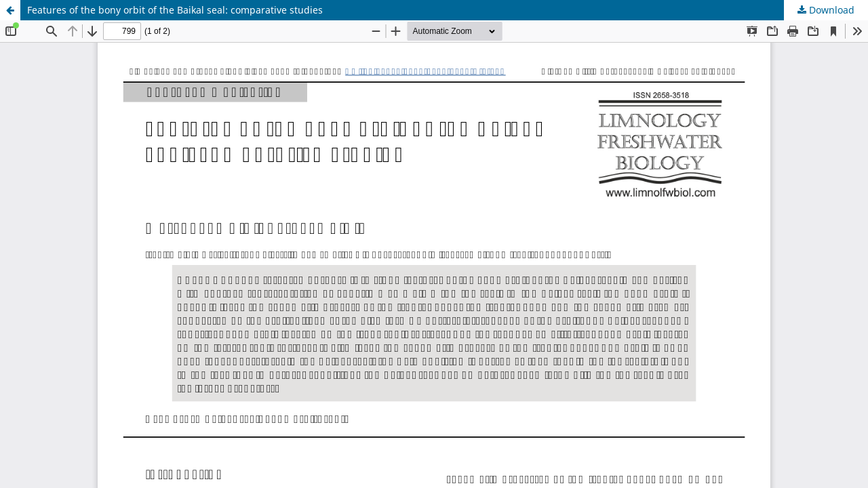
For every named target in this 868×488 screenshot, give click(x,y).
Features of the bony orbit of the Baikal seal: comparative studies (175, 10)
